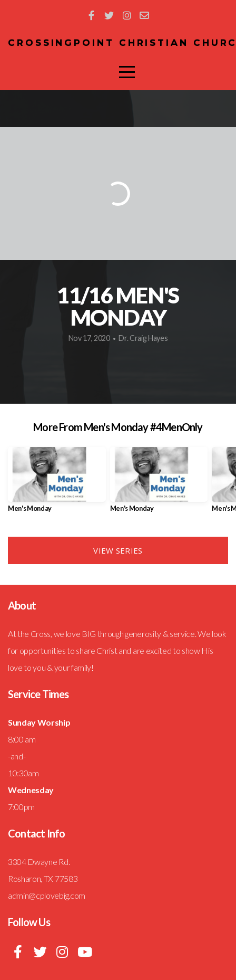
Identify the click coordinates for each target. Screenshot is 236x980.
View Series (118, 550)
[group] (57, 484)
